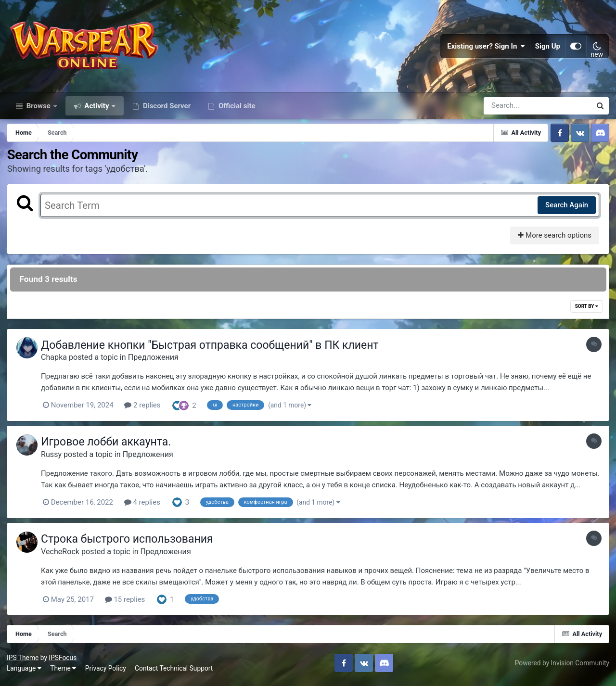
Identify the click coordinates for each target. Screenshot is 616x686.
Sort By (586, 311)
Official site (236, 110)
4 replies (145, 506)
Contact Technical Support (174, 671)
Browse (38, 110)
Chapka (56, 362)
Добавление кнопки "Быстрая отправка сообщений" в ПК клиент (212, 349)
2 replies (145, 409)
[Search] (510, 110)
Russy (54, 458)
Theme (64, 671)
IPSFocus (63, 661)
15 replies (128, 603)
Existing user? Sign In (486, 48)
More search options (554, 240)
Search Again (566, 209)
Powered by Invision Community (562, 666)
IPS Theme (23, 661)
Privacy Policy (106, 671)
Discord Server (166, 110)
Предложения (156, 362)
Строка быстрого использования (129, 542)
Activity (97, 110)
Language (25, 671)
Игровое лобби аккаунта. (108, 446)
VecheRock (63, 555)
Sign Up (548, 48)
